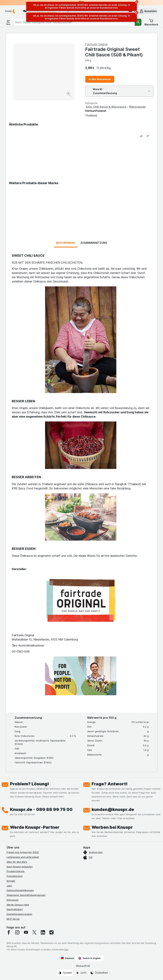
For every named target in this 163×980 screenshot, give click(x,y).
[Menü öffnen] (8, 22)
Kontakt (11, 881)
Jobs (9, 886)
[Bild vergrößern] (69, 95)
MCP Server (13, 919)
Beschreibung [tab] (66, 243)
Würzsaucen (137, 107)
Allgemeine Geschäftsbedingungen (26, 895)
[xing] (51, 932)
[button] (148, 11)
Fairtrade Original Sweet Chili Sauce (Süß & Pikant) (114, 52)
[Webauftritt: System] (65, 973)
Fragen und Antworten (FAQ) (23, 852)
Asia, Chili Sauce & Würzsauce (106, 107)
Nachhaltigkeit (15, 909)
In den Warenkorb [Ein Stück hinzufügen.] (100, 79)
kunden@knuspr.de (113, 809)
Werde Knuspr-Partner (35, 827)
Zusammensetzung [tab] (94, 243)
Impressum (13, 900)
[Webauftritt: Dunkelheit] (99, 973)
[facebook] (9, 932)
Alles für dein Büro (17, 862)
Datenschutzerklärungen (20, 890)
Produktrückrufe (15, 871)
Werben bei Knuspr (112, 827)
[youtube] (26, 932)
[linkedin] (43, 932)
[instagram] (17, 932)
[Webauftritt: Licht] (81, 973)
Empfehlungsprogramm (19, 914)
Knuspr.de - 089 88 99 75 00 (41, 809)
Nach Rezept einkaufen (20, 867)
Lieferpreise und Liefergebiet (23, 857)
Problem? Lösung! (29, 784)
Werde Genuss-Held (18, 905)
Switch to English (90, 958)
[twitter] (34, 932)
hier (66, 950)
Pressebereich (15, 876)
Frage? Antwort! (110, 784)
